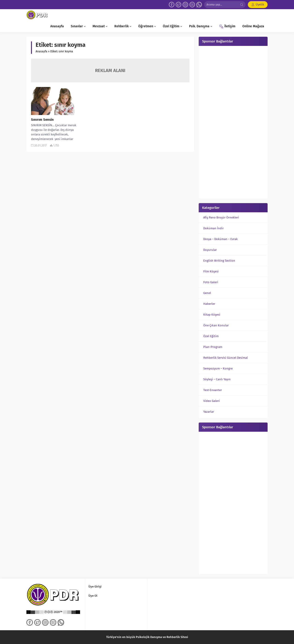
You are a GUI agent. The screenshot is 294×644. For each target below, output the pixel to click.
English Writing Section (219, 261)
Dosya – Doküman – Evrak (220, 239)
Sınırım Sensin (42, 120)
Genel (207, 293)
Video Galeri (212, 401)
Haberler (209, 304)
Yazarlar (209, 412)
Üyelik (260, 4)
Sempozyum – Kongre (218, 368)
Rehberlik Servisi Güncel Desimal (226, 358)
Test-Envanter (213, 390)
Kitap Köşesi (212, 315)
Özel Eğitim (211, 336)
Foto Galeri (211, 282)
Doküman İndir (213, 228)
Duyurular (210, 250)
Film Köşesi (211, 271)
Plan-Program (213, 347)
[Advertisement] (233, 122)
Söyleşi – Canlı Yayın (217, 379)
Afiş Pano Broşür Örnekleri (221, 217)
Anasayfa (41, 51)
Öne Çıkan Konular (216, 325)
